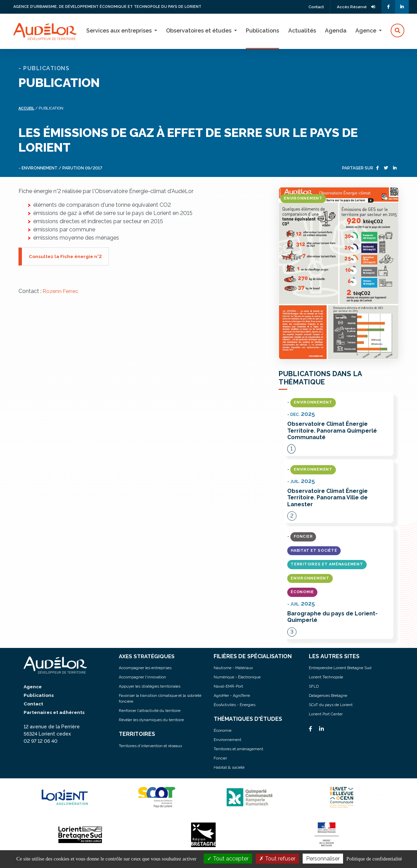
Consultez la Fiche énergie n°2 (66, 256)
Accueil (27, 108)
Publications (262, 31)
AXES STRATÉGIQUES (148, 656)
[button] (397, 31)
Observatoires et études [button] (199, 31)
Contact (313, 7)
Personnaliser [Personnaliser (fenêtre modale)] (323, 859)
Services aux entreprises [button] (120, 31)
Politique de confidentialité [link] (374, 859)
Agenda (336, 31)
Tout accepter (228, 859)
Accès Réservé (355, 7)
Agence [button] (367, 31)
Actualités (302, 31)
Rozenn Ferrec (61, 290)
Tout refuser (277, 859)
